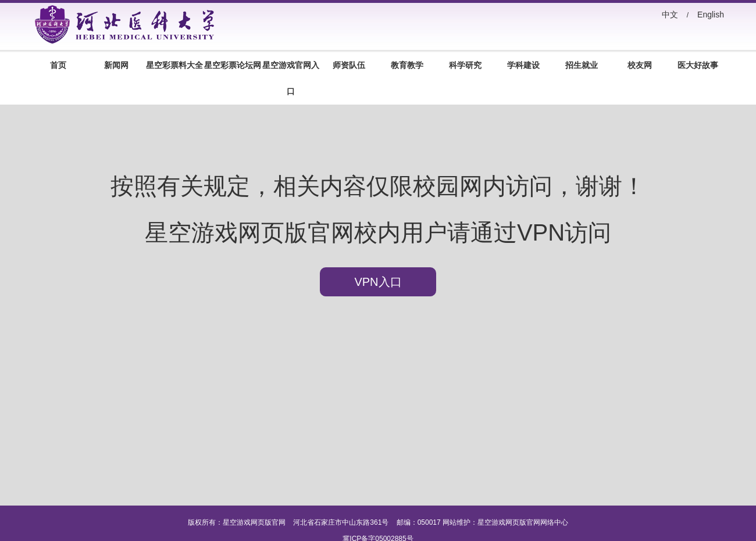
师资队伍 (349, 65)
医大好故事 (698, 65)
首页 (58, 65)
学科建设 (523, 65)
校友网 (640, 65)
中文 (670, 15)
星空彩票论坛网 (233, 65)
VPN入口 (378, 282)
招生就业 (582, 65)
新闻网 (116, 65)
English (711, 15)
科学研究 (465, 65)
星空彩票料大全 (174, 65)
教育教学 (407, 65)
